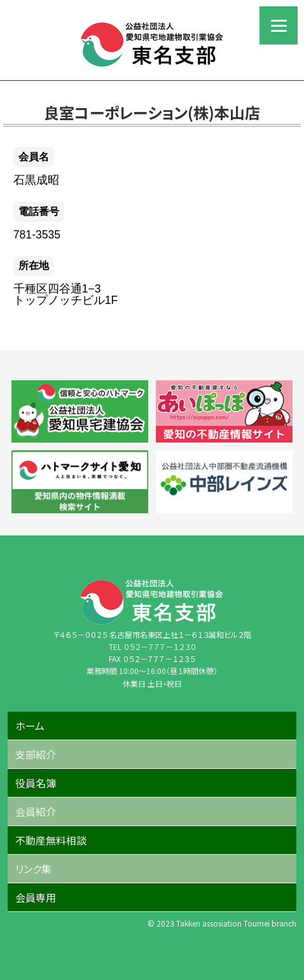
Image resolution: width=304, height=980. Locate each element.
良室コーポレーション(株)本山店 (152, 112)
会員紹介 (36, 811)
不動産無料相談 (51, 840)
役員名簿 (36, 783)
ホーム (30, 726)
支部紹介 (36, 754)
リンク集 (33, 869)
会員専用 (36, 897)
